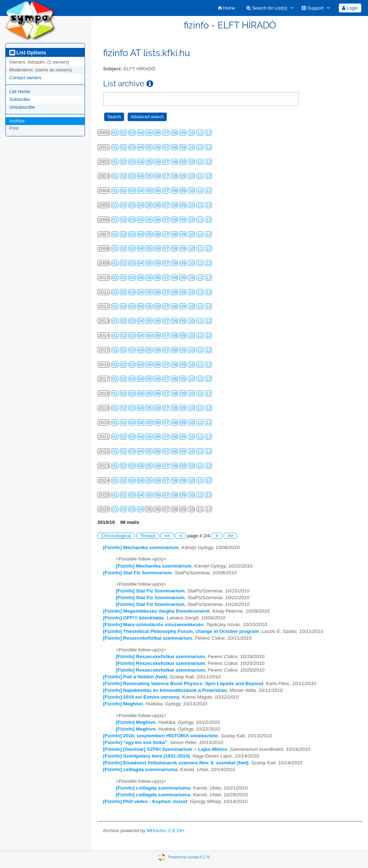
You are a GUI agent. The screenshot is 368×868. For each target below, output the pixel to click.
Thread (148, 536)
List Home (20, 91)
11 (200, 133)
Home (227, 8)
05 (149, 133)
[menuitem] (227, 8)
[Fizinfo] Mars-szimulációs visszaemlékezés (153, 625)
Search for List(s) (267, 8)
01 (115, 133)
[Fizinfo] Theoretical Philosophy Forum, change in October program (181, 631)
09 (183, 133)
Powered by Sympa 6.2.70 (189, 857)
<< (167, 536)
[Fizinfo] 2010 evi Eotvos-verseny (141, 697)
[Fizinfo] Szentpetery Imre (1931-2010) (146, 756)
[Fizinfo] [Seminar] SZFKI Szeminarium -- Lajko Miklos (165, 749)
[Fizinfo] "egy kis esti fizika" (135, 742)
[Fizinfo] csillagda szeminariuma (140, 769)
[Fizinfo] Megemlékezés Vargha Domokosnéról (156, 611)
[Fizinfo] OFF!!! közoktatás (134, 618)
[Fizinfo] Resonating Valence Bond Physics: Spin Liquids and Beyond (183, 683)
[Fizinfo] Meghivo (123, 704)
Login (350, 8)
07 (166, 133)
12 (209, 133)
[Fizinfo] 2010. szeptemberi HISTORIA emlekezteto (161, 736)
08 (174, 133)
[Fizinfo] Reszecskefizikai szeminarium (148, 638)
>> (230, 536)
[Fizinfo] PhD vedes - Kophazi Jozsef (145, 801)
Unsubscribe (22, 107)
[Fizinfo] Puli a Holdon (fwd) (135, 677)
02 (124, 133)
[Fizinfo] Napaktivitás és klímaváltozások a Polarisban (165, 690)
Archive (17, 121)
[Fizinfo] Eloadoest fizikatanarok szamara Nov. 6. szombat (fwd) (176, 763)
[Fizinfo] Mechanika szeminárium (141, 547)
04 (141, 133)
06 (157, 133)
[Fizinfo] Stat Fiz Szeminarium (137, 573)
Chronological (116, 536)
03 (132, 133)
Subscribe (20, 99)
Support (313, 8)
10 (191, 133)
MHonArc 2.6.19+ (166, 831)
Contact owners (25, 78)
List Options (28, 53)
